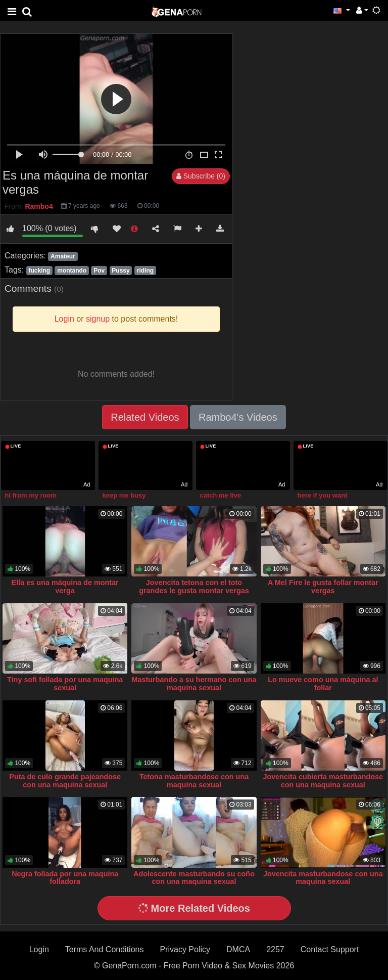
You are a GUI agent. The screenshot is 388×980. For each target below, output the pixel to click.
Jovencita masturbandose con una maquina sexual (323, 878)
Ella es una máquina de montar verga (65, 587)
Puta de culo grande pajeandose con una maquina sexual (65, 781)
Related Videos (145, 417)
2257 (275, 949)
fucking (39, 271)
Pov (99, 271)
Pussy (120, 271)
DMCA (238, 949)
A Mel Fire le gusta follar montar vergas (323, 587)
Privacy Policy (185, 949)
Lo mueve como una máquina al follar (323, 684)
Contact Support (330, 949)
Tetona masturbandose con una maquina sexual (194, 781)
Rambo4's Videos (238, 417)
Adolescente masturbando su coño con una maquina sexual (194, 878)
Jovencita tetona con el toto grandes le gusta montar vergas (194, 587)
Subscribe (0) (201, 176)
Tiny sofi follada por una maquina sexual (65, 684)
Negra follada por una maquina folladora (65, 878)
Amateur (63, 256)
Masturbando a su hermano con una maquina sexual (194, 684)
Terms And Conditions (105, 949)
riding (145, 271)
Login (39, 949)
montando (72, 271)
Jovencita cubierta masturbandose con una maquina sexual (323, 781)
